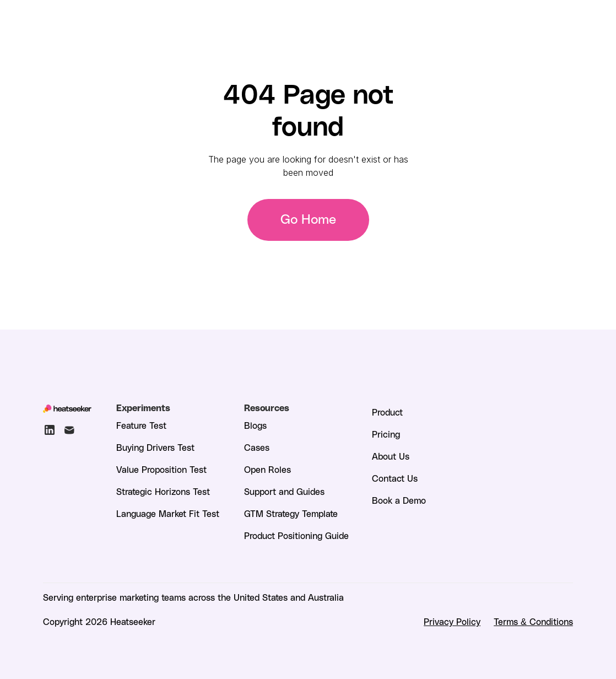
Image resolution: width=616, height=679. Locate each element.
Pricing (386, 434)
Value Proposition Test (161, 469)
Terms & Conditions (533, 621)
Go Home (308, 220)
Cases (257, 447)
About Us (391, 456)
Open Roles (268, 469)
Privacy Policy (452, 621)
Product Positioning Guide (296, 535)
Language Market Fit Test (168, 513)
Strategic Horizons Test (163, 491)
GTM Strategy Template (291, 513)
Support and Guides (284, 491)
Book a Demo (399, 500)
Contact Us (395, 478)
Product (387, 412)
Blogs (255, 425)
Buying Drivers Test (155, 447)
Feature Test (141, 425)
